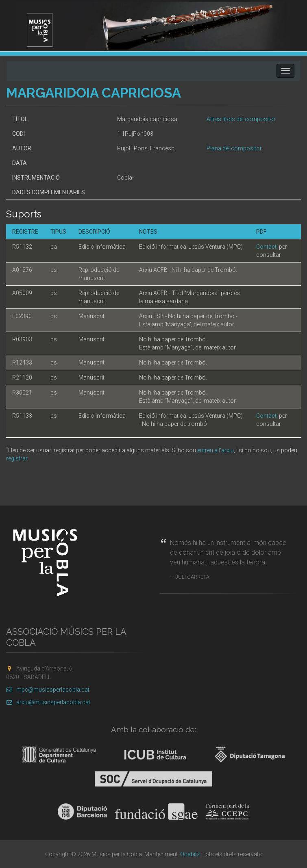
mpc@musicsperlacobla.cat (48, 690)
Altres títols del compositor (241, 119)
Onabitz (190, 854)
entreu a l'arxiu (216, 450)
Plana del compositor (234, 148)
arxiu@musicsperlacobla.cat (48, 702)
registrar (17, 458)
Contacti (267, 247)
